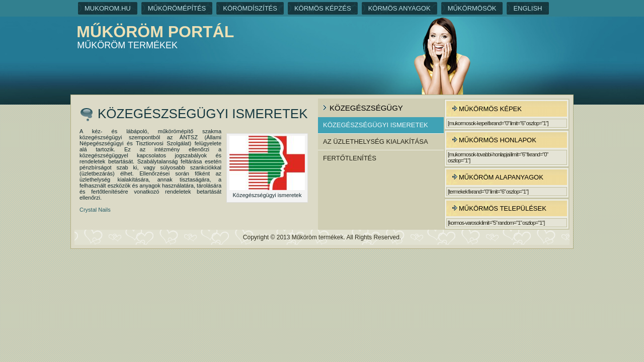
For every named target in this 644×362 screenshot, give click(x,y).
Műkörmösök (472, 8)
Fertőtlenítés (350, 158)
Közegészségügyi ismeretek (376, 125)
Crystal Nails (95, 210)
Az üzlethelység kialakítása (376, 142)
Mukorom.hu (108, 8)
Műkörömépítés (177, 8)
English (528, 8)
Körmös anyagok (399, 8)
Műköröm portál (155, 32)
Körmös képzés (323, 8)
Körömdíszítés (250, 8)
